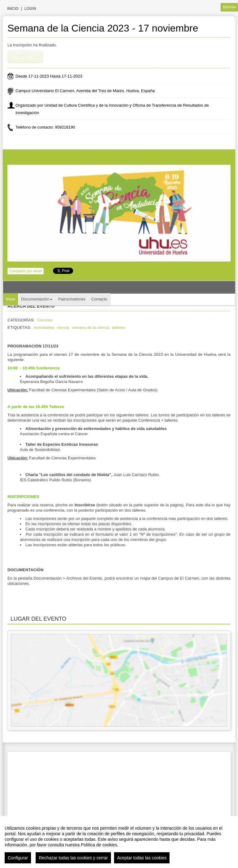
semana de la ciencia (90, 328)
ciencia (63, 328)
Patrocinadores (72, 299)
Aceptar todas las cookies (142, 858)
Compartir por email (26, 271)
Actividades (44, 328)
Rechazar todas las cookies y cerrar (73, 858)
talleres (118, 328)
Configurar (18, 858)
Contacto (99, 299)
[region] (119, 842)
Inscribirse (25, 57)
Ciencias (45, 320)
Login (30, 9)
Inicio (13, 9)
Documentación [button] (37, 299)
